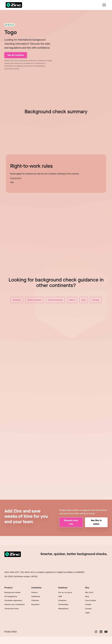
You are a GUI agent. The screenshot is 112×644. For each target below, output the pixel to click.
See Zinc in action (96, 522)
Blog (87, 596)
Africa (72, 300)
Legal (87, 613)
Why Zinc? (89, 592)
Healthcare (36, 596)
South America (55, 300)
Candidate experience (13, 600)
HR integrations (11, 596)
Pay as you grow (65, 592)
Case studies (90, 600)
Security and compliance (14, 604)
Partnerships (63, 604)
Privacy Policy (11, 632)
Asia (84, 300)
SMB (60, 596)
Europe (96, 300)
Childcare (35, 600)
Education (35, 604)
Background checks (12, 592)
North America (34, 300)
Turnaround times (11, 609)
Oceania (17, 300)
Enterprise (62, 600)
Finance (34, 592)
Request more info (71, 522)
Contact (88, 609)
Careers (88, 604)
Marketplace (63, 609)
